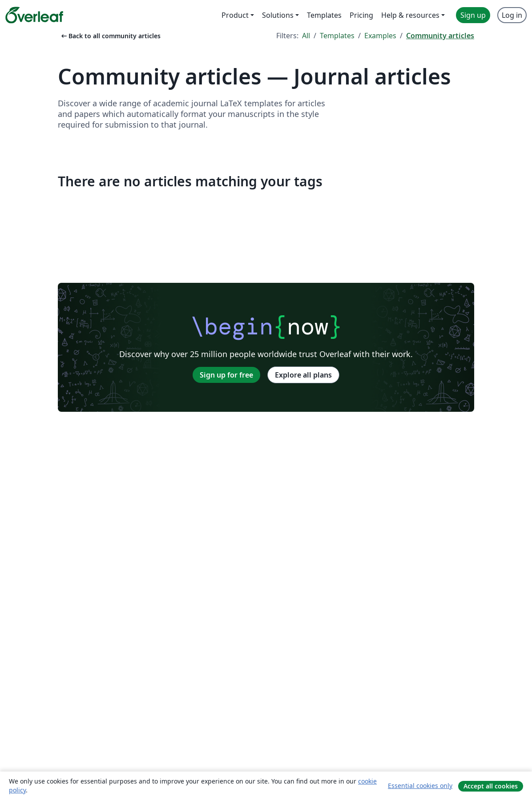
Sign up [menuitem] (473, 15)
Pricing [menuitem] (361, 15)
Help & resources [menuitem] (410, 15)
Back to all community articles (110, 36)
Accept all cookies (491, 786)
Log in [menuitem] (512, 15)
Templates (337, 36)
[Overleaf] (34, 15)
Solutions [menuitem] (278, 15)
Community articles (440, 36)
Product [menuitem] (235, 15)
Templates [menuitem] (324, 15)
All (306, 36)
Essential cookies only (420, 786)
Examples (380, 36)
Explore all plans (303, 375)
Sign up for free (226, 375)
